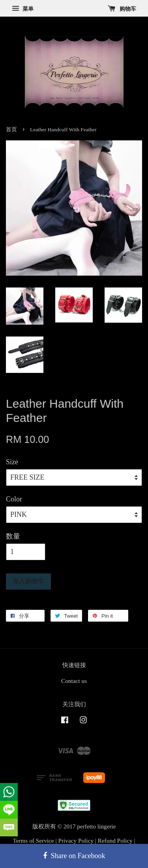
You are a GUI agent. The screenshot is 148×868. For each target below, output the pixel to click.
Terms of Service (33, 841)
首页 (11, 130)
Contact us (74, 681)
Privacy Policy (76, 841)
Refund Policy (115, 841)
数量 (13, 536)
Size (12, 462)
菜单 (23, 9)
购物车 (122, 9)
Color (14, 499)
